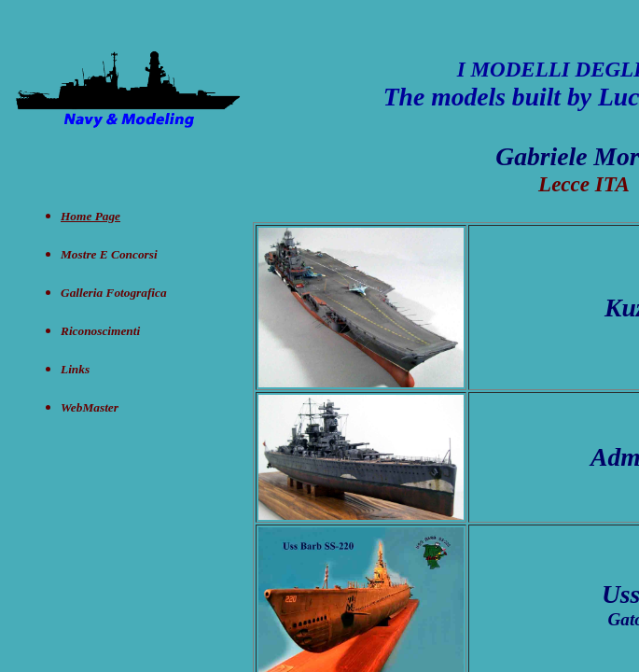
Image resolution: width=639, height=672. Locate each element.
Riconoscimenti (100, 331)
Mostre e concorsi (109, 254)
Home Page (90, 216)
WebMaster (90, 407)
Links (75, 369)
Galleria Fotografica (114, 293)
